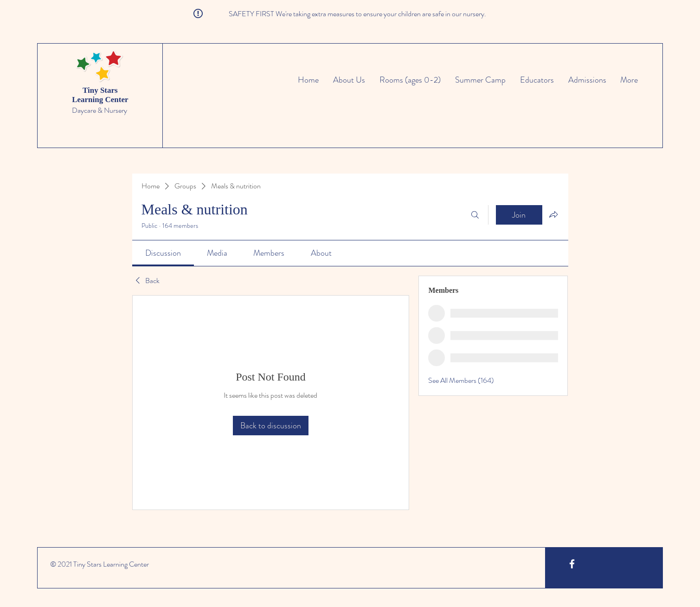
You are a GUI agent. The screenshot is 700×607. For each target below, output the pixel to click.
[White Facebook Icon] (572, 564)
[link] (163, 253)
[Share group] (553, 214)
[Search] (475, 215)
